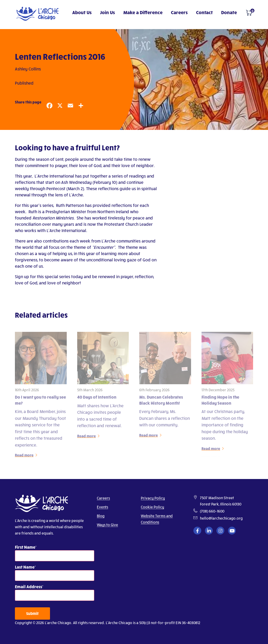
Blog (101, 516)
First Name (25, 547)
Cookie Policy (152, 507)
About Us (82, 12)
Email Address (29, 587)
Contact (204, 12)
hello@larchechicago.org (221, 518)
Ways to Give (107, 525)
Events (102, 507)
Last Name (25, 567)
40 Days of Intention (97, 398)
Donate (229, 12)
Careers (179, 12)
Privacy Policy (153, 498)
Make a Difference (143, 12)
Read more (24, 457)
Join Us (107, 12)
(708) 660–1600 (212, 511)
